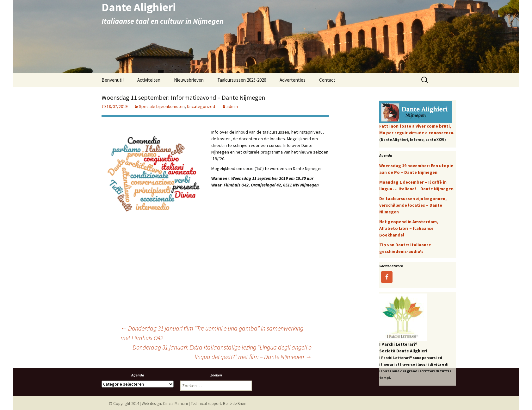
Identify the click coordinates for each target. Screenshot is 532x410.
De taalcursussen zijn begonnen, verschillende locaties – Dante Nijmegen (413, 205)
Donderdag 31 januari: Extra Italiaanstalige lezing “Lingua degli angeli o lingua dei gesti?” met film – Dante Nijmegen (222, 352)
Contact (327, 80)
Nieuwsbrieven (189, 80)
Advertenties (293, 80)
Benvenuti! (113, 80)
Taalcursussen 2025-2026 (242, 80)
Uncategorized (201, 106)
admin (232, 106)
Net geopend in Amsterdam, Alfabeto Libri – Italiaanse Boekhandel (409, 228)
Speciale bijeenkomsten (162, 106)
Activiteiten (149, 80)
